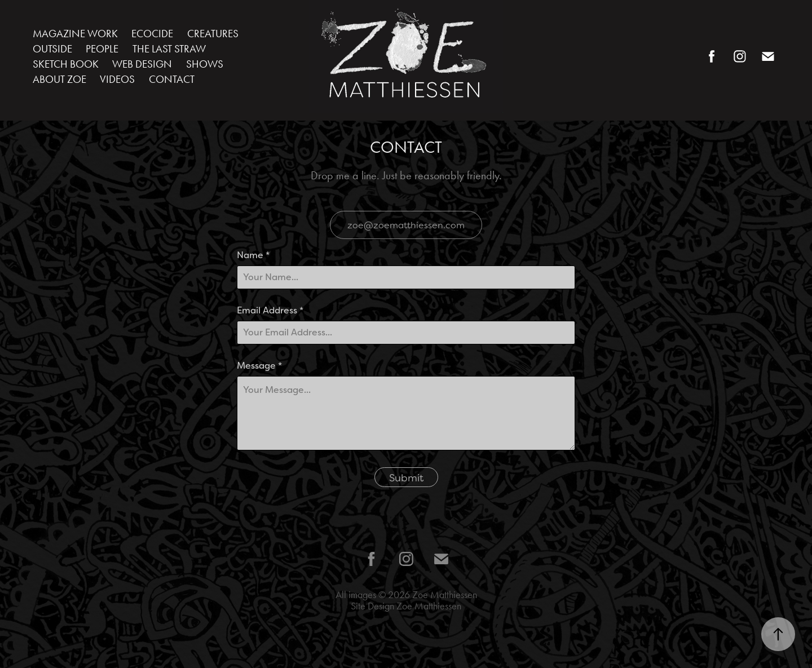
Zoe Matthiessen (445, 595)
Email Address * (270, 311)
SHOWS (205, 64)
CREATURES (213, 34)
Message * (259, 366)
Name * (253, 255)
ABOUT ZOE (59, 79)
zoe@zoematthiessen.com (406, 225)
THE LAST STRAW (169, 49)
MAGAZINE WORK (75, 34)
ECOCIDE (152, 34)
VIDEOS (117, 79)
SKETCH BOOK (66, 64)
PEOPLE (102, 49)
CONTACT (172, 79)
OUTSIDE (52, 49)
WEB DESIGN (142, 64)
